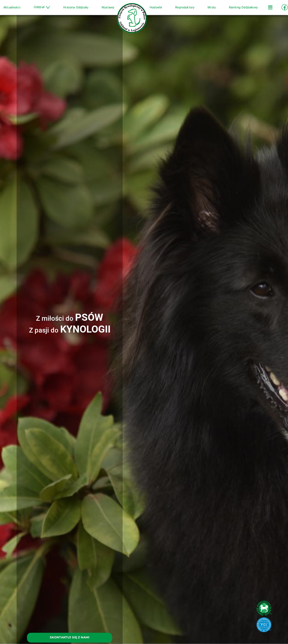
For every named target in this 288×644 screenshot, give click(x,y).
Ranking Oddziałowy (229, 11)
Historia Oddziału (83, 11)
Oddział (53, 11)
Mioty (201, 11)
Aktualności (27, 11)
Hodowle (152, 11)
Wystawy (112, 11)
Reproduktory (177, 11)
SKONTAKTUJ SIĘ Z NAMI (70, 637)
